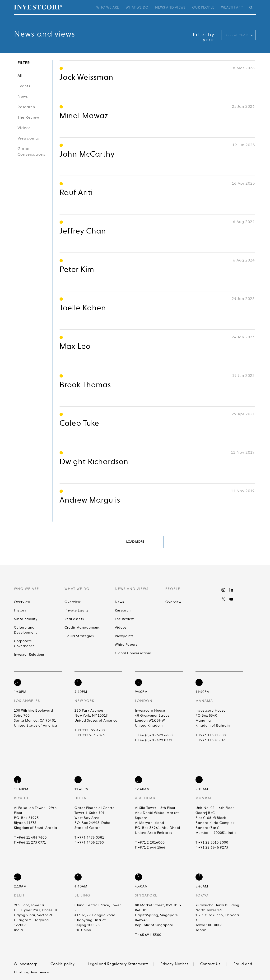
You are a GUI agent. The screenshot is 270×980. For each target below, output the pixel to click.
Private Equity (77, 611)
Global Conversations (31, 152)
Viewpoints (28, 139)
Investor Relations (29, 655)
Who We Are (108, 8)
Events (24, 86)
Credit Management (82, 628)
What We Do (137, 8)
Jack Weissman (86, 78)
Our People (203, 8)
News (23, 97)
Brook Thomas (85, 385)
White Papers (126, 645)
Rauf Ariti (76, 193)
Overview (22, 602)
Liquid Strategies (79, 636)
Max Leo (75, 347)
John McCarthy (87, 154)
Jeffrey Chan (83, 231)
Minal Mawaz (84, 116)
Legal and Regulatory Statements (118, 964)
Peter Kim (77, 270)
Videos (24, 128)
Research (26, 107)
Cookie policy (63, 964)
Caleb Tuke (79, 424)
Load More (135, 542)
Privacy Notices (174, 964)
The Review (28, 118)
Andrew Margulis (90, 500)
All (20, 76)
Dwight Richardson (94, 462)
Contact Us (210, 964)
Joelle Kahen (83, 308)
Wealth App (232, 8)
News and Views (170, 8)
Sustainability (26, 619)
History (20, 611)
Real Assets (74, 619)
